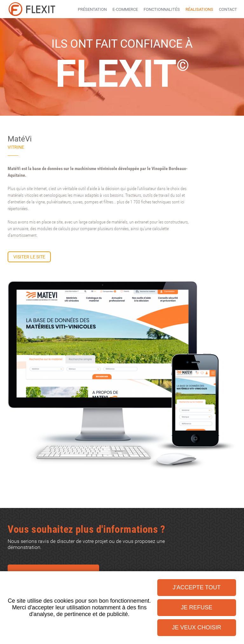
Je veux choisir (197, 627)
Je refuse (197, 607)
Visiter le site (29, 257)
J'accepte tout (197, 587)
